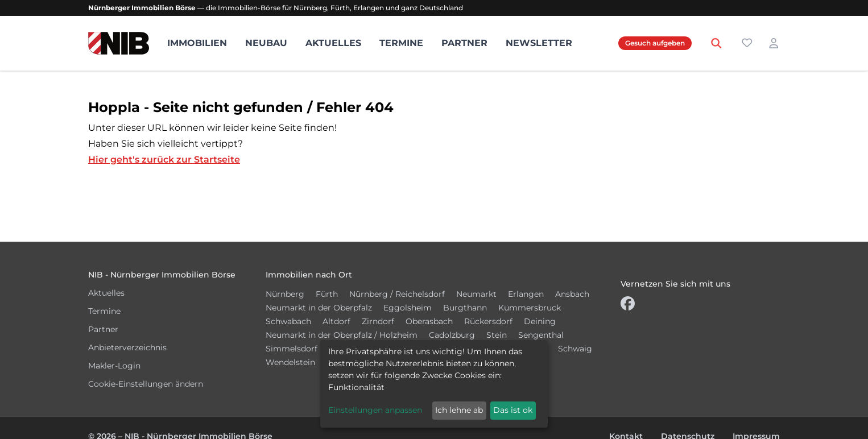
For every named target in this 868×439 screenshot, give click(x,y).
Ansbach (572, 294)
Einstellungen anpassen (375, 410)
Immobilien (197, 43)
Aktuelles (333, 43)
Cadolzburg (452, 335)
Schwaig (575, 349)
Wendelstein (290, 362)
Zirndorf (378, 321)
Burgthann (465, 308)
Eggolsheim (408, 308)
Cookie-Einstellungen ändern (146, 384)
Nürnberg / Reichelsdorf (397, 294)
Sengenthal (541, 335)
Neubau (266, 43)
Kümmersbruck (530, 308)
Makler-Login (114, 366)
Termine (401, 43)
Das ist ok (513, 410)
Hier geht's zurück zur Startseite (164, 160)
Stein (497, 335)
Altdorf (336, 321)
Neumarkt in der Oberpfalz (319, 308)
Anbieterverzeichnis (127, 347)
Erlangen (526, 294)
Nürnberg (285, 294)
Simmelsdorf (292, 349)
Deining (540, 321)
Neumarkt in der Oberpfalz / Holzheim (342, 335)
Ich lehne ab (459, 410)
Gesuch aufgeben (655, 43)
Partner (464, 43)
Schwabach (288, 321)
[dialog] (434, 384)
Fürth (327, 294)
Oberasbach (429, 321)
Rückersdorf (488, 321)
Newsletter (539, 43)
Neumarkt (476, 294)
